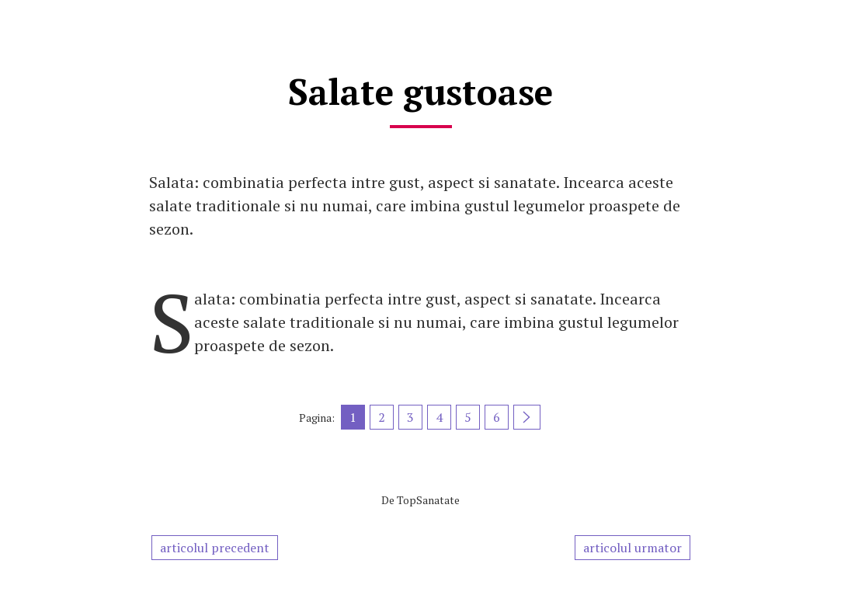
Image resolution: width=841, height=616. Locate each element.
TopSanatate (428, 500)
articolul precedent (215, 548)
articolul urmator (632, 548)
